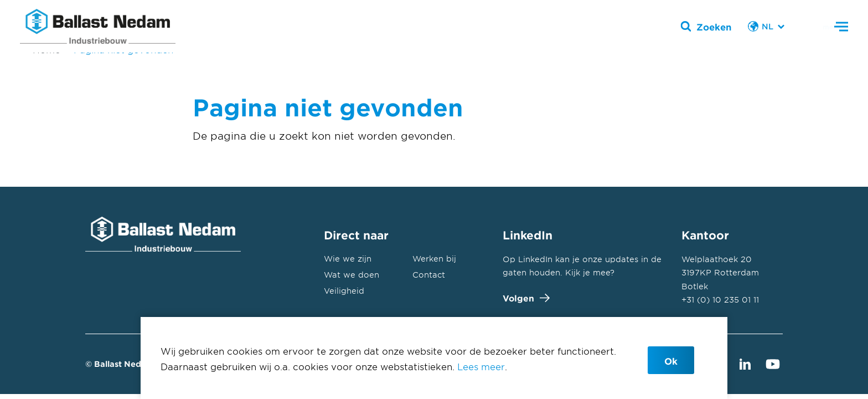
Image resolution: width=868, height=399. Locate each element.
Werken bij (434, 259)
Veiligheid (344, 291)
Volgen (524, 298)
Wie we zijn (348, 259)
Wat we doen (352, 275)
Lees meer (481, 366)
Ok (671, 361)
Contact (429, 275)
